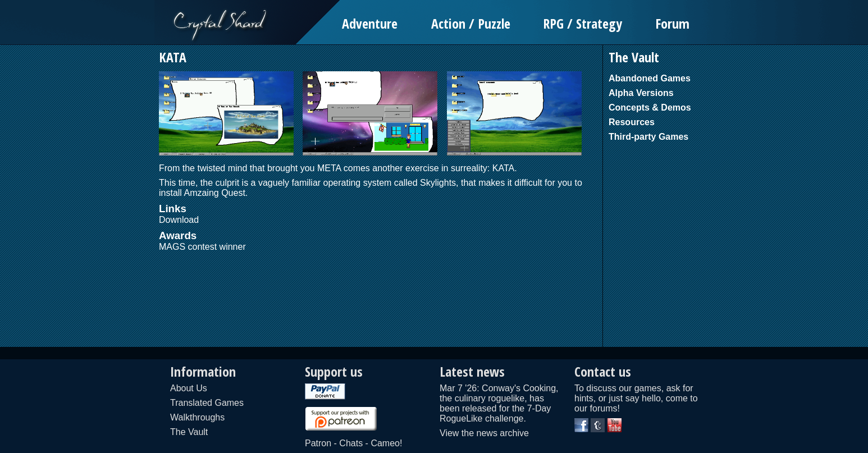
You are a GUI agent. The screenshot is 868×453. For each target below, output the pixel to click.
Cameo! (386, 443)
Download (179, 220)
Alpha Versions (641, 93)
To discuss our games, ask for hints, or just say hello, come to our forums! (636, 398)
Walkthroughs (197, 417)
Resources (632, 122)
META (329, 168)
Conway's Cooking (519, 388)
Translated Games (207, 403)
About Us (189, 388)
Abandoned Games (650, 78)
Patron (318, 443)
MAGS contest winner (202, 247)
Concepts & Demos (650, 107)
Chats (351, 443)
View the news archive (484, 433)
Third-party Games (648, 137)
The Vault (189, 432)
